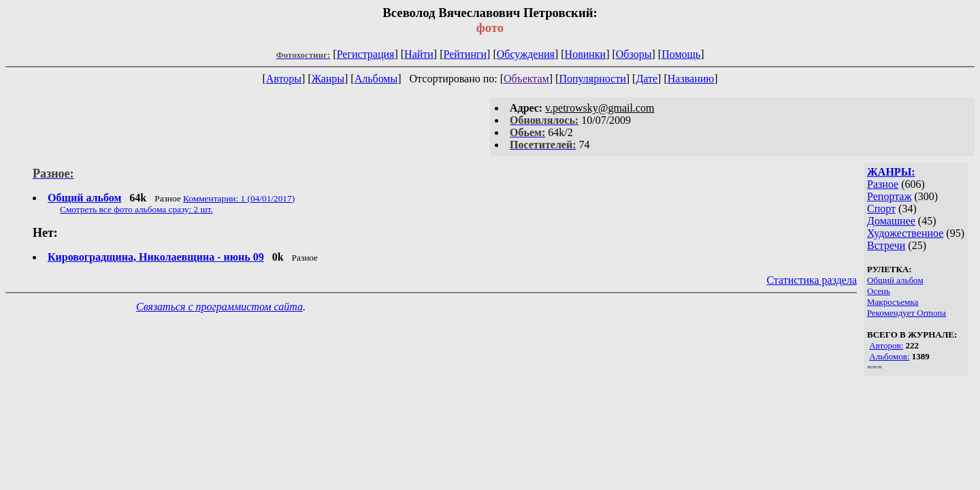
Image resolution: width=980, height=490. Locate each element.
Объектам (526, 79)
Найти (419, 54)
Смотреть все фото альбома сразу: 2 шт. (136, 209)
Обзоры (634, 54)
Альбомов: (889, 356)
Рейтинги (465, 54)
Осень (879, 291)
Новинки (586, 54)
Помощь (681, 54)
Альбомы (376, 79)
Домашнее (891, 221)
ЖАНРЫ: (891, 172)
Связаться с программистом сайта (219, 307)
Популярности (592, 79)
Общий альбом (895, 280)
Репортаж (889, 196)
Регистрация (366, 54)
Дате (647, 79)
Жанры (328, 79)
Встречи (886, 245)
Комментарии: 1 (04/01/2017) (239, 198)
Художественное (905, 233)
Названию (691, 79)
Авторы (284, 79)
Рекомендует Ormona (906, 313)
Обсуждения (526, 54)
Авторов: (886, 345)
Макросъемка (893, 302)
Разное (883, 184)
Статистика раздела (812, 280)
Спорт (881, 209)
